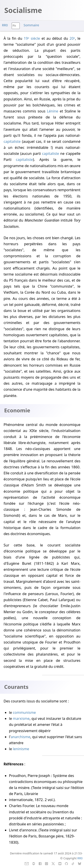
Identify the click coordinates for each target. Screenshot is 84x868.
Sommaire (31, 25)
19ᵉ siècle (32, 38)
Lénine (52, 111)
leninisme (21, 749)
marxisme (21, 718)
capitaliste (12, 141)
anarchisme (20, 737)
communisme (24, 712)
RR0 (5, 25)
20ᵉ (72, 38)
